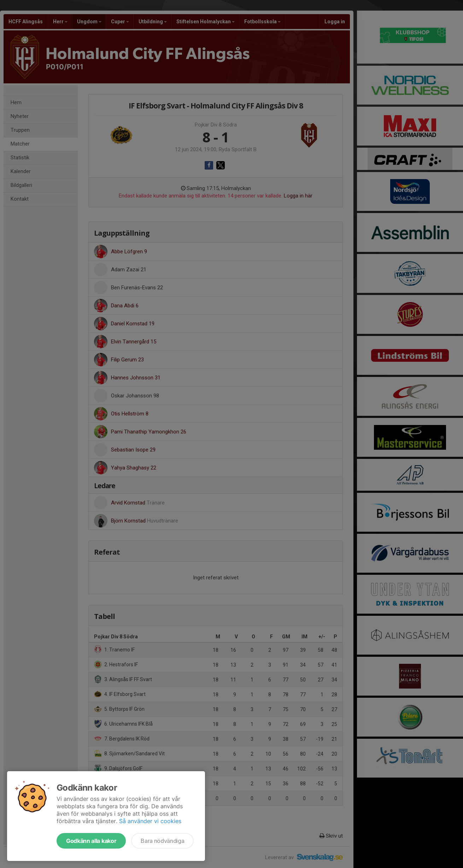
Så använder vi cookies (150, 821)
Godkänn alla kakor (91, 841)
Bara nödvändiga (162, 841)
